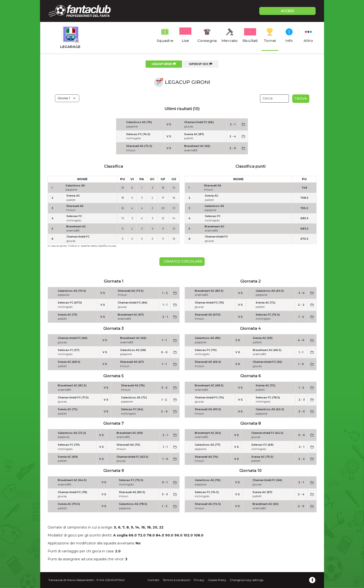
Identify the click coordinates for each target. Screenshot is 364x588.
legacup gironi (164, 64)
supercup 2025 (201, 64)
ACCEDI (287, 11)
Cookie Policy (217, 580)
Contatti (153, 580)
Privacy (199, 580)
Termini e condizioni (177, 580)
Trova (301, 99)
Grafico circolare (182, 261)
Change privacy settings (247, 580)
